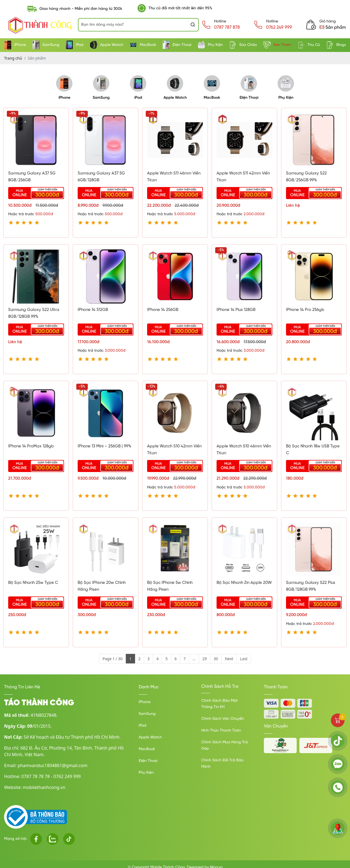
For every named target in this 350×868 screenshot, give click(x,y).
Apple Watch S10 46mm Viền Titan (244, 450)
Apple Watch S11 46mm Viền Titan (174, 177)
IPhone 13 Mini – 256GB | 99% (104, 446)
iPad (75, 45)
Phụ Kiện (210, 45)
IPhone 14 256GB (163, 310)
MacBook (143, 45)
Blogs (336, 45)
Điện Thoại (177, 45)
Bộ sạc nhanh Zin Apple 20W (244, 583)
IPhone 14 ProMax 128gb (31, 446)
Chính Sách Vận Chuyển (223, 719)
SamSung (46, 45)
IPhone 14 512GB (93, 310)
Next (229, 659)
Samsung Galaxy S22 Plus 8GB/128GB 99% (311, 586)
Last (244, 659)
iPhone (15, 45)
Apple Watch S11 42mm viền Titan (243, 177)
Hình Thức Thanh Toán (221, 731)
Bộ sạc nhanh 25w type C (33, 583)
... (194, 659)
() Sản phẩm (333, 27)
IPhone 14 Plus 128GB (236, 310)
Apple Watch (107, 45)
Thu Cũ (309, 45)
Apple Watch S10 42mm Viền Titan (174, 450)
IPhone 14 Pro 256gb (305, 310)
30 (216, 659)
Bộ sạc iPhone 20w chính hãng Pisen (102, 586)
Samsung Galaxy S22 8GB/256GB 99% (306, 177)
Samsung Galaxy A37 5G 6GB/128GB (101, 177)
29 (205, 659)
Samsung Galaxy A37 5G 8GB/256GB (32, 177)
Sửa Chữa (243, 45)
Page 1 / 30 (113, 659)
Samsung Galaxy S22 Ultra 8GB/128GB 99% (34, 313)
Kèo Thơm (277, 45)
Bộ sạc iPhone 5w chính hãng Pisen (170, 586)
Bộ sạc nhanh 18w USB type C (313, 450)
